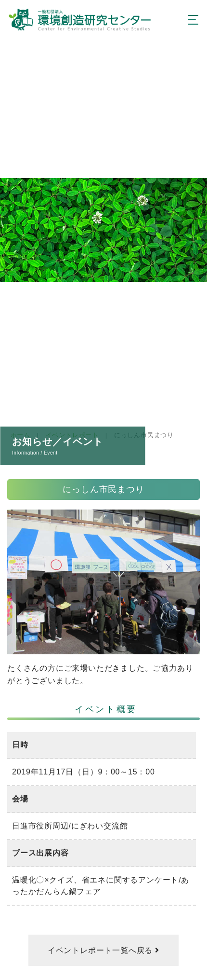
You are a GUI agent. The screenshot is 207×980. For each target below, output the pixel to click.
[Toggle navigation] (190, 20)
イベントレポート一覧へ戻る (102, 950)
